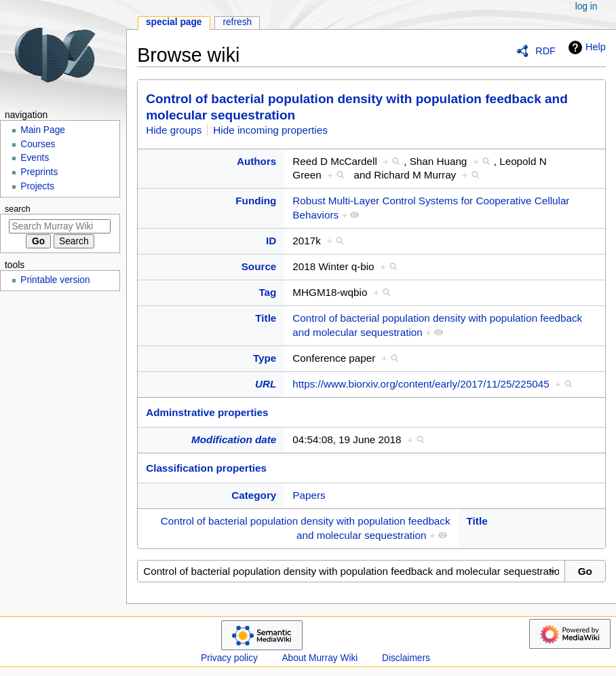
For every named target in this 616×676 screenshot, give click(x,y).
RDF (545, 51)
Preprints (39, 172)
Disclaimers (406, 658)
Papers (309, 495)
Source (259, 266)
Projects (37, 186)
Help (585, 48)
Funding (256, 201)
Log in (586, 6)
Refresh (237, 22)
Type (265, 358)
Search (18, 209)
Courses (38, 144)
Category (254, 495)
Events (35, 158)
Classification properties (206, 468)
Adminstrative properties (207, 412)
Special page (174, 22)
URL (266, 384)
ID (271, 241)
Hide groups (174, 130)
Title (266, 318)
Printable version (55, 280)
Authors (256, 161)
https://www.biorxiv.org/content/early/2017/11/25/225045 (421, 384)
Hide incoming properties (270, 130)
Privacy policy (229, 658)
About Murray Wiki (320, 658)
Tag (267, 292)
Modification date (234, 439)
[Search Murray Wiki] (60, 226)
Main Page (43, 130)
